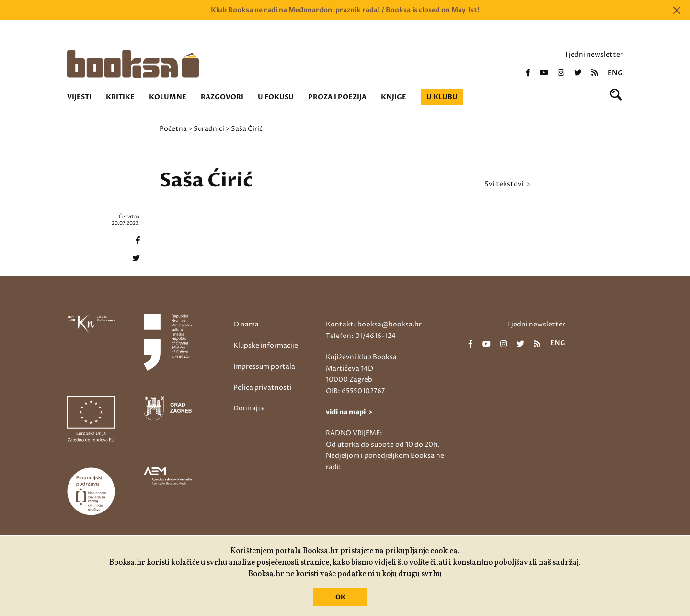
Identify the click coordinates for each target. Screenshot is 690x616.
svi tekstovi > (507, 184)
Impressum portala (264, 366)
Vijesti (79, 97)
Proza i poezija (337, 97)
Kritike (120, 97)
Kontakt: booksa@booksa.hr (374, 324)
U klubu (442, 97)
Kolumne (168, 97)
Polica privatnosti (263, 388)
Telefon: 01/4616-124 (361, 336)
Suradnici (209, 129)
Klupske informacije (266, 345)
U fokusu (276, 97)
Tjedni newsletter (594, 54)
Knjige (394, 97)
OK (340, 597)
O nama (246, 324)
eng (615, 73)
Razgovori (222, 97)
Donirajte (249, 408)
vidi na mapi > (349, 412)
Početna (173, 129)
